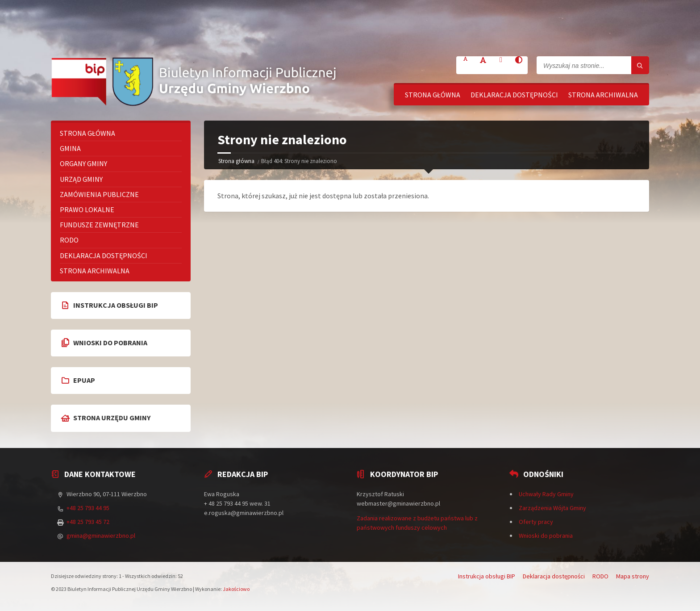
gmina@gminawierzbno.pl (101, 536)
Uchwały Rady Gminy (546, 494)
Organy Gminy (83, 163)
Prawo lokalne (87, 209)
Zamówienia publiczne (99, 194)
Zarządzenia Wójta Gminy (552, 508)
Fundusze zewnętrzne (99, 225)
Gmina (70, 148)
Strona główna (433, 95)
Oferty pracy (536, 522)
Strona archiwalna (603, 95)
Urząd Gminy (81, 179)
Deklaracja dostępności (514, 95)
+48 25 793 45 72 (88, 522)
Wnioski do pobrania (546, 536)
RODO (69, 240)
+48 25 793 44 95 (88, 508)
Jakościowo (236, 589)
